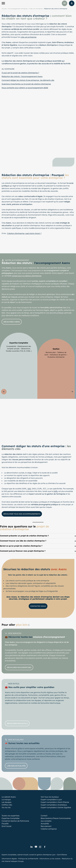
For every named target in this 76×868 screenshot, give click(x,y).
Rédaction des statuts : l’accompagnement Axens (22, 76)
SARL (56, 491)
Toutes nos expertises (11, 816)
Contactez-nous (38, 606)
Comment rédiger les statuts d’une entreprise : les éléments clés (28, 80)
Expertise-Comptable (11, 818)
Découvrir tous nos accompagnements (22, 514)
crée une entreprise (28, 37)
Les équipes (7, 802)
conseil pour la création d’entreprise (27, 276)
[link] (31, 847)
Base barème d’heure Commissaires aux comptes (56, 820)
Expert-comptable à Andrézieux (54, 805)
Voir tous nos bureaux (50, 797)
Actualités (45, 824)
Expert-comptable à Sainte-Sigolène (56, 807)
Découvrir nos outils (17, 723)
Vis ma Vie (6, 807)
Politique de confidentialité (28, 859)
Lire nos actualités (16, 766)
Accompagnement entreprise (18, 9)
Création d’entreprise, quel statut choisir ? (24, 233)
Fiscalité (5, 824)
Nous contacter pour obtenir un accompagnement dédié (25, 88)
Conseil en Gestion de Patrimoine (15, 821)
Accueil (4, 9)
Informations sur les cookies (50, 859)
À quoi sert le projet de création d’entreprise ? (20, 73)
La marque (6, 800)
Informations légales (9, 859)
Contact (44, 816)
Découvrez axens (12, 322)
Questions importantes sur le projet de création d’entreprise (26, 84)
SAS (29, 489)
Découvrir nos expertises (19, 667)
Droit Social (6, 826)
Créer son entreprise (36, 9)
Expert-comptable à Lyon (51, 800)
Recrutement (46, 826)
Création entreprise (49, 829)
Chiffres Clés (7, 805)
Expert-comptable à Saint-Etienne (55, 802)
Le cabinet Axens (9, 797)
